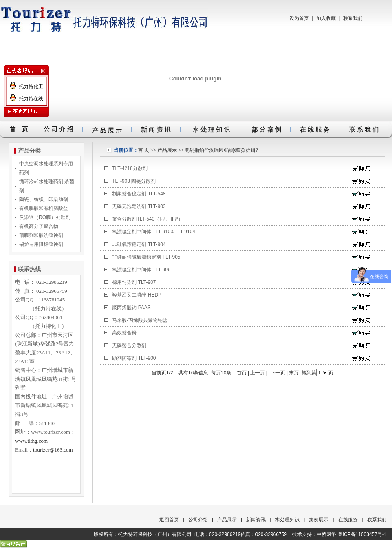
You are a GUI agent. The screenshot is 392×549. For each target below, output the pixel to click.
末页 (294, 373)
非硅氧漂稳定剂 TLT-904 (139, 244)
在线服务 (348, 520)
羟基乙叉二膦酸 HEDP (137, 295)
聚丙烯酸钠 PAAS (131, 308)
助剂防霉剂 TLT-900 (134, 358)
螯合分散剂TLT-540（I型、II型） (148, 219)
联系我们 (353, 18)
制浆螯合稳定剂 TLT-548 (139, 194)
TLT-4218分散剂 (130, 168)
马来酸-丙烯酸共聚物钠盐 (140, 320)
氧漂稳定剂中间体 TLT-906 (141, 270)
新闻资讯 (256, 520)
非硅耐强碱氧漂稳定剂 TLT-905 (146, 257)
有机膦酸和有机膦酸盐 (44, 208)
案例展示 (319, 520)
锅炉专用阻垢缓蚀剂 (41, 244)
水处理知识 (287, 520)
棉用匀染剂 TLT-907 (134, 282)
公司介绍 (198, 520)
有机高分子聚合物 (39, 226)
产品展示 (167, 150)
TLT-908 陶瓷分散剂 (134, 181)
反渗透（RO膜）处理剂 (45, 217)
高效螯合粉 (124, 333)
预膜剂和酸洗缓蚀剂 (41, 235)
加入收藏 (326, 18)
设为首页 (299, 18)
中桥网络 (326, 534)
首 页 (144, 150)
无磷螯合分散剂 (129, 345)
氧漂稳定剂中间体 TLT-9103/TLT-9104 (154, 232)
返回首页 (169, 520)
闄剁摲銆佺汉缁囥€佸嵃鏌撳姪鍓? (221, 150)
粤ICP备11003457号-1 (362, 534)
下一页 (278, 373)
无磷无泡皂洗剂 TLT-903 (139, 206)
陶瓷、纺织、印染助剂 (44, 199)
